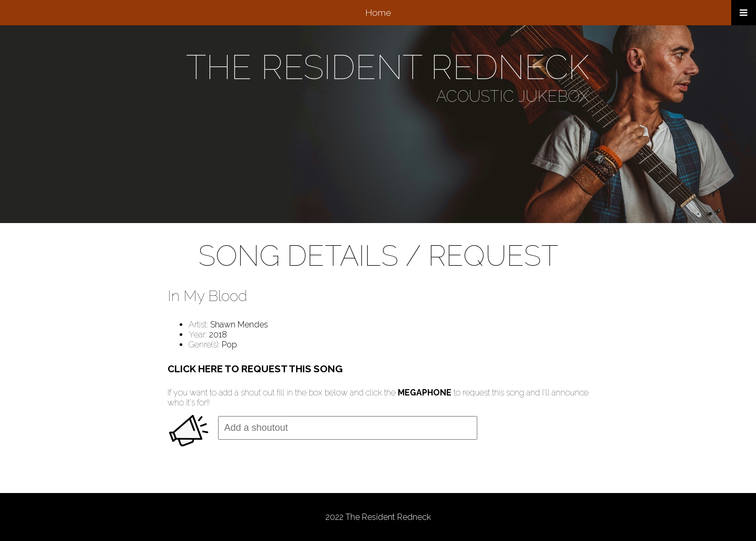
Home (378, 13)
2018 (218, 335)
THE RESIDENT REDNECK (387, 67)
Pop (229, 345)
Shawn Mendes (239, 325)
